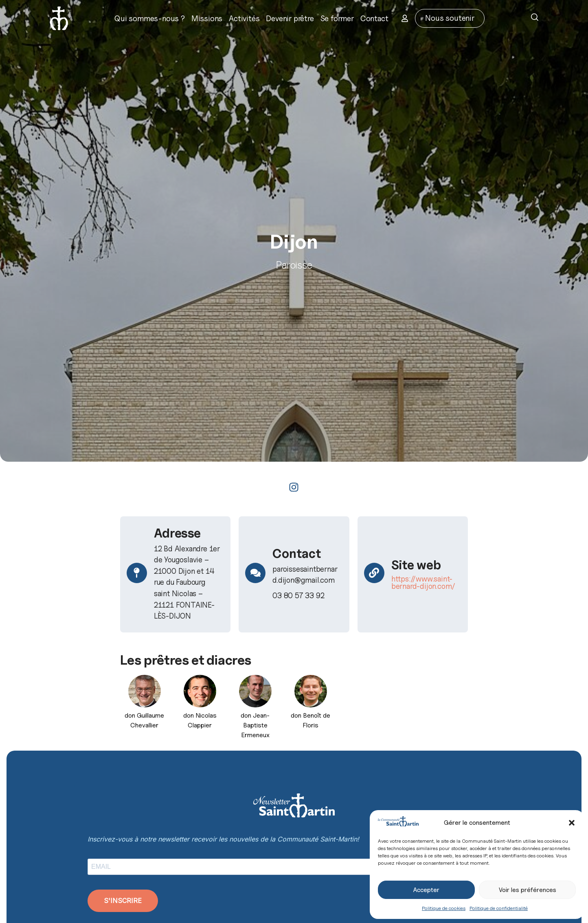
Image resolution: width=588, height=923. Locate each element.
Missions (207, 18)
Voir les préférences (528, 890)
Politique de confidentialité (499, 908)
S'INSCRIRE (123, 901)
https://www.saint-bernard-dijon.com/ (423, 582)
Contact (374, 18)
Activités (244, 18)
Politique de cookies (444, 908)
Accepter (426, 890)
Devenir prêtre (290, 18)
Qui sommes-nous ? (150, 18)
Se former (337, 18)
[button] (572, 823)
